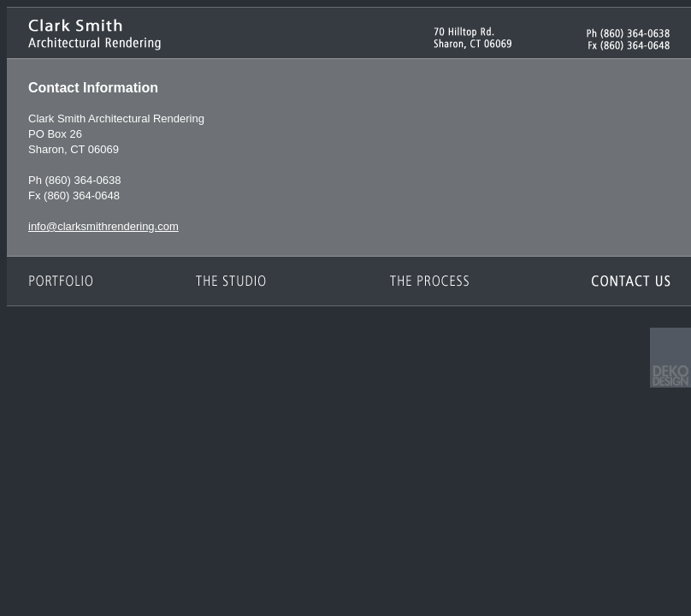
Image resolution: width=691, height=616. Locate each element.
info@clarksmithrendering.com (103, 226)
